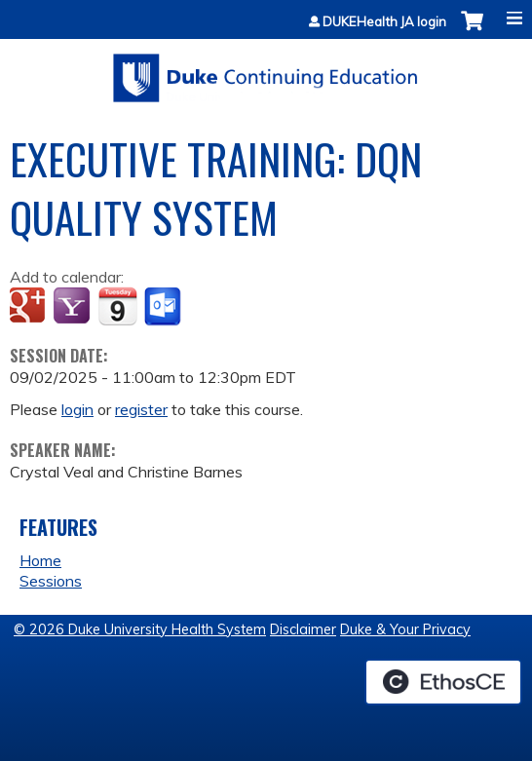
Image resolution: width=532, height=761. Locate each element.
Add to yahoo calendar (74, 307)
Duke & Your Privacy (405, 629)
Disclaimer (303, 629)
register (141, 409)
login (77, 409)
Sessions (51, 581)
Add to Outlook (164, 307)
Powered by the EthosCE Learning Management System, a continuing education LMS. (443, 682)
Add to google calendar (30, 307)
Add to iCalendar (117, 306)
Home (40, 560)
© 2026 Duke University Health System (140, 629)
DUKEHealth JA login (384, 22)
